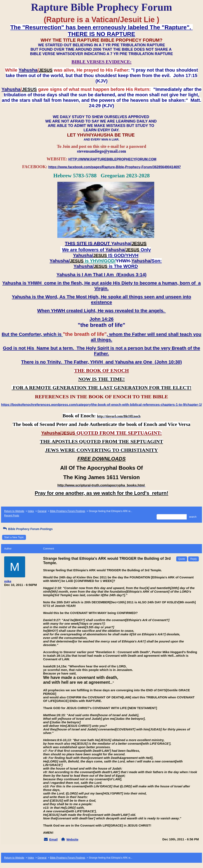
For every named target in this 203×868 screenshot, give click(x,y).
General (42, 511)
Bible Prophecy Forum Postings (68, 511)
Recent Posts (12, 516)
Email (53, 839)
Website (72, 839)
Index (31, 511)
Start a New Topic (14, 537)
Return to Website (14, 511)
